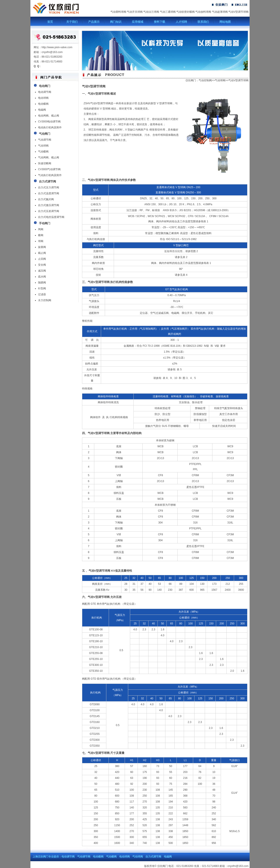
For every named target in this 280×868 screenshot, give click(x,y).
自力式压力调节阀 (49, 187)
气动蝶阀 (43, 152)
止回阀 (42, 259)
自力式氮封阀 (46, 199)
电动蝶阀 (43, 104)
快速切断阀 (45, 163)
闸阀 (41, 229)
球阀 (41, 241)
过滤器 (42, 294)
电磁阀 (42, 110)
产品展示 (94, 22)
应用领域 (138, 22)
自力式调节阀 (153, 857)
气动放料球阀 (203, 12)
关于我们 (72, 22)
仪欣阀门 (191, 80)
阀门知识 (116, 22)
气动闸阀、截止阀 (49, 157)
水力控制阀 (45, 300)
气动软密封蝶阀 (185, 12)
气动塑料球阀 (118, 12)
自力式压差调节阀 (49, 211)
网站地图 (225, 22)
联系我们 (203, 22)
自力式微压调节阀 (49, 205)
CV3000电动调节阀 (49, 122)
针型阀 (42, 288)
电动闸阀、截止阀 (49, 116)
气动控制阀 (205, 80)
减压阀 (42, 271)
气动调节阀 (45, 140)
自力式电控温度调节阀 (51, 217)
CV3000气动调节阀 (49, 169)
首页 (50, 22)
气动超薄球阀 (220, 12)
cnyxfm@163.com (238, 866)
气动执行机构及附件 (50, 175)
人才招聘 (181, 22)
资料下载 (159, 22)
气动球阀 (43, 146)
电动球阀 (43, 98)
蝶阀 (41, 235)
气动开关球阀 (135, 12)
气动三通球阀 (168, 12)
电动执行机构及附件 (50, 127)
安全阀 (42, 265)
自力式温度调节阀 (49, 193)
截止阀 (42, 253)
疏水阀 (42, 277)
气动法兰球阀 (151, 12)
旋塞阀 (42, 247)
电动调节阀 (45, 92)
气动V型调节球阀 (238, 12)
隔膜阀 (42, 283)
